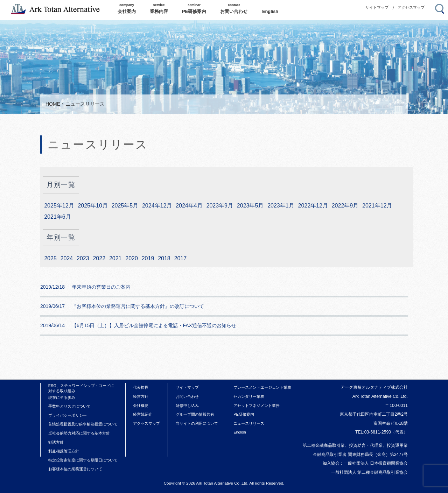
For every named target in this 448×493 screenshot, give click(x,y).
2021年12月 (377, 206)
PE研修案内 (244, 414)
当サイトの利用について (197, 423)
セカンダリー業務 (249, 396)
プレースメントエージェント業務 (262, 387)
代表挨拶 (141, 387)
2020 (132, 258)
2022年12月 (313, 206)
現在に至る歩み (62, 397)
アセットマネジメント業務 (257, 406)
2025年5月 (125, 206)
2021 (115, 258)
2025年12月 (59, 206)
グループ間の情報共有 (195, 414)
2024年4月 (189, 206)
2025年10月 (93, 206)
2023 (83, 258)
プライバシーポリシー (68, 415)
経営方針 (141, 396)
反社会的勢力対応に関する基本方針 (79, 433)
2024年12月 (157, 206)
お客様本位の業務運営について (75, 469)
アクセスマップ (411, 7)
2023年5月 (250, 206)
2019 (148, 258)
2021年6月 (58, 217)
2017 (181, 258)
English (240, 432)
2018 (164, 258)
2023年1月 (281, 206)
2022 (99, 258)
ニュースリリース (249, 423)
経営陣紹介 (143, 414)
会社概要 (141, 406)
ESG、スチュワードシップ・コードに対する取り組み (81, 388)
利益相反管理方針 (64, 451)
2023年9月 (220, 206)
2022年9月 (345, 206)
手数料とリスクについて (69, 406)
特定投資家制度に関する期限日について (83, 460)
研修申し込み (187, 406)
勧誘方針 (56, 442)
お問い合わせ (187, 396)
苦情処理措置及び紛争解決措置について (83, 424)
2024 (67, 258)
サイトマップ (377, 7)
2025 (50, 258)
